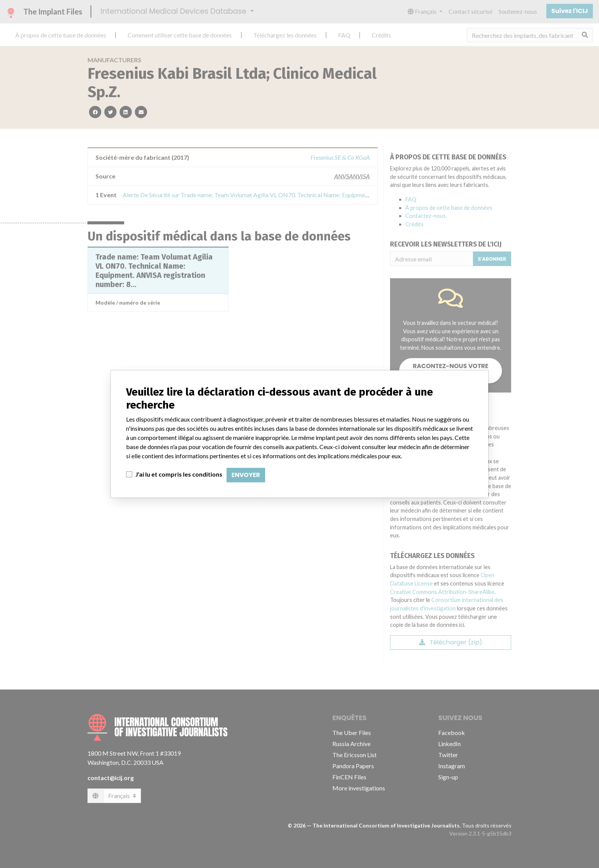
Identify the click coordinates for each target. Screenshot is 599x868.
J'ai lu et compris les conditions (179, 474)
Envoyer (246, 475)
